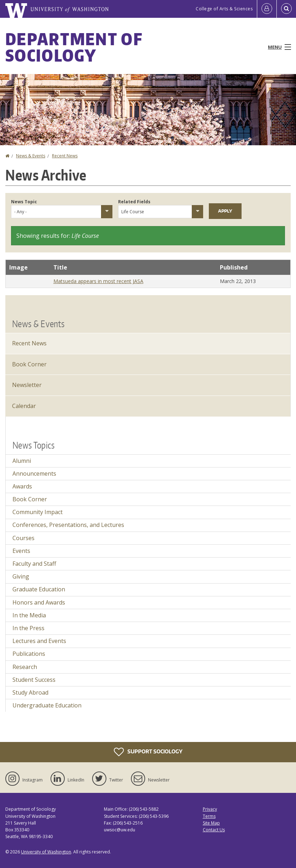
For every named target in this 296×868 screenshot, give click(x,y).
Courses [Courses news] (23, 538)
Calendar (24, 406)
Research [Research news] (25, 667)
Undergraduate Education (47, 705)
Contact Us (214, 830)
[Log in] (267, 9)
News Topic (24, 202)
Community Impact (38, 512)
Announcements (34, 474)
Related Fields (134, 202)
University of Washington (46, 852)
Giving (21, 576)
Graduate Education (39, 589)
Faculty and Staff (34, 564)
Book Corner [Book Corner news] (30, 499)
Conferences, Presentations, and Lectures (68, 525)
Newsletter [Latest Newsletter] (27, 385)
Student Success (34, 680)
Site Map (211, 823)
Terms (209, 816)
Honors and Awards (39, 602)
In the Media (29, 615)
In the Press (28, 628)
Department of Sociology (74, 47)
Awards (22, 486)
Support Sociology (148, 752)
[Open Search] (286, 9)
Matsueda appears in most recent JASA (98, 281)
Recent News (65, 156)
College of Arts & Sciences (224, 9)
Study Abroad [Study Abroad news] (30, 692)
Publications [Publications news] (29, 654)
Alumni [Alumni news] (22, 461)
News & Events (31, 156)
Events (21, 551)
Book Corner (29, 364)
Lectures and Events (39, 641)
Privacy (210, 809)
